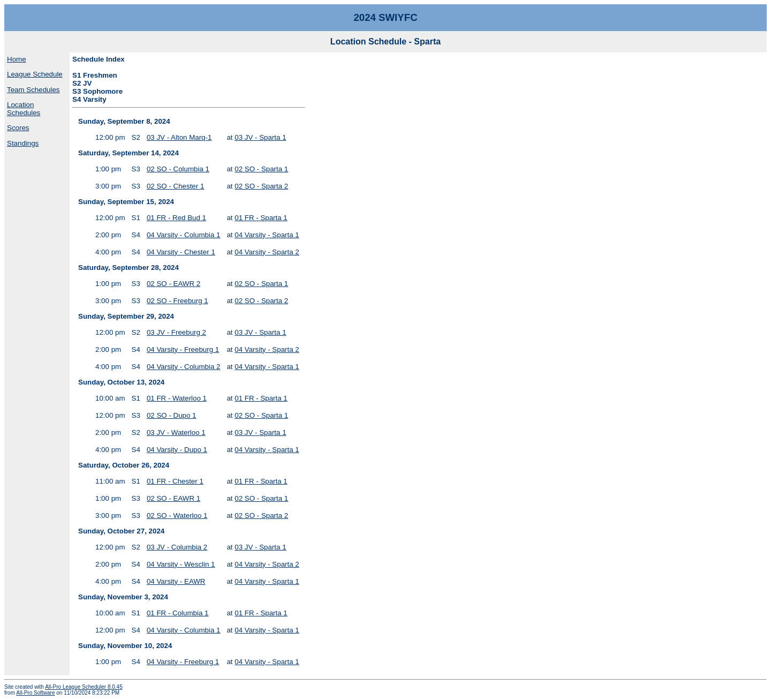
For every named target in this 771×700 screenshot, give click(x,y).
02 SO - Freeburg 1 (177, 301)
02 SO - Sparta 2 (261, 186)
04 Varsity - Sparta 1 (267, 235)
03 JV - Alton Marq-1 (179, 137)
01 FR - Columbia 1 (178, 613)
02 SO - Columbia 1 (178, 169)
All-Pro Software (35, 693)
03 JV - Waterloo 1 (176, 432)
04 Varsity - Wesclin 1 (181, 564)
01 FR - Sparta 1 (261, 218)
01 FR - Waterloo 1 (177, 398)
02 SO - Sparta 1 (261, 169)
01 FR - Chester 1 (175, 481)
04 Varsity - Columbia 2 (184, 367)
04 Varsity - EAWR (176, 581)
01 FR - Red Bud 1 (176, 218)
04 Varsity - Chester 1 (181, 252)
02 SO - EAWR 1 (173, 498)
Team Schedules (33, 90)
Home (17, 59)
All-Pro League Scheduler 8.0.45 (84, 687)
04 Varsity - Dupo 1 (177, 450)
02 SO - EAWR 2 (173, 284)
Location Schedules (24, 109)
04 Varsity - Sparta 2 (267, 252)
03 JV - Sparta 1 (260, 137)
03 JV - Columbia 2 (177, 547)
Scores (18, 128)
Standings (23, 143)
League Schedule (35, 74)
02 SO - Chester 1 (175, 186)
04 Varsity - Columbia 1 (184, 235)
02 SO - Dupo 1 (172, 415)
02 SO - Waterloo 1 (177, 515)
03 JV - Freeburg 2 (176, 332)
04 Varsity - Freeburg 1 (183, 349)
